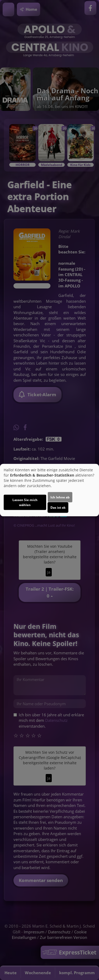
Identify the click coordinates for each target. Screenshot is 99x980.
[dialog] (49, 490)
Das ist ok (58, 507)
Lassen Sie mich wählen (25, 502)
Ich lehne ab (60, 497)
